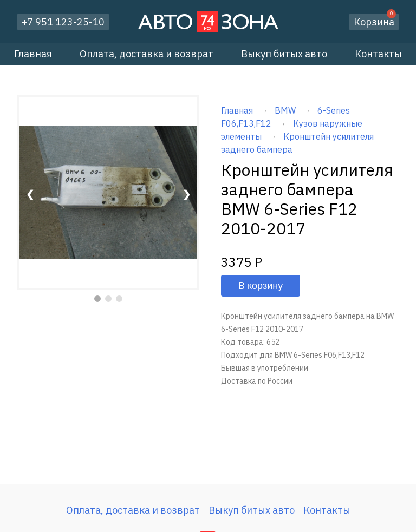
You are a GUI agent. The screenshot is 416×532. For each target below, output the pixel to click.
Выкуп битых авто (284, 54)
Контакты (378, 54)
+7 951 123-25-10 (63, 22)
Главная (33, 54)
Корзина (375, 21)
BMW (285, 110)
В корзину (261, 286)
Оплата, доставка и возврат (147, 54)
